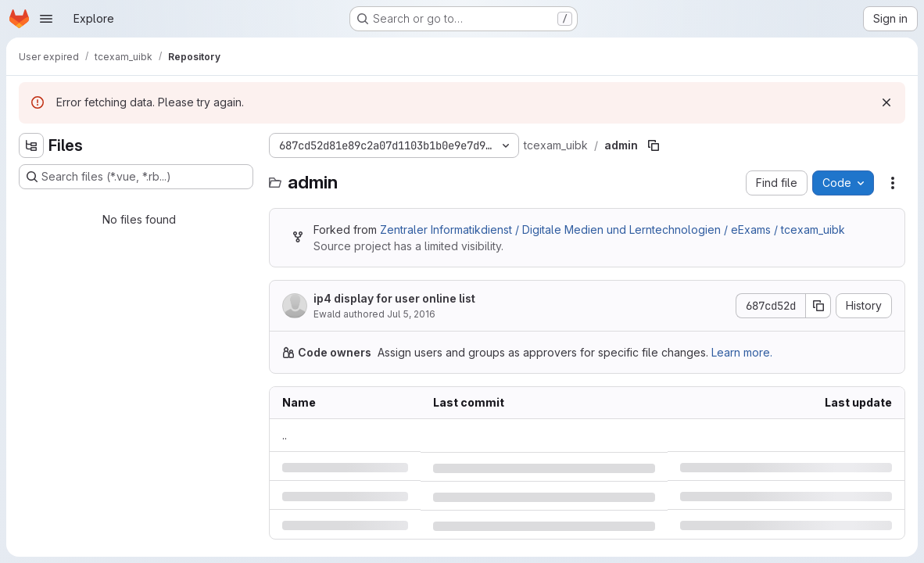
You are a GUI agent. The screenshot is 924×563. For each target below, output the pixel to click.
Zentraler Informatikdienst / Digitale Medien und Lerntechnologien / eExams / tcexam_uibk (612, 230)
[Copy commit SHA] (818, 306)
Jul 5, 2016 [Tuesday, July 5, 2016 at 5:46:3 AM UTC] (411, 314)
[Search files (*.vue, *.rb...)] (136, 177)
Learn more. (742, 352)
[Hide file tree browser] (31, 145)
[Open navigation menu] (46, 19)
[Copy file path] (654, 145)
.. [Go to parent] (285, 435)
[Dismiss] (886, 102)
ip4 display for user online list (394, 298)
